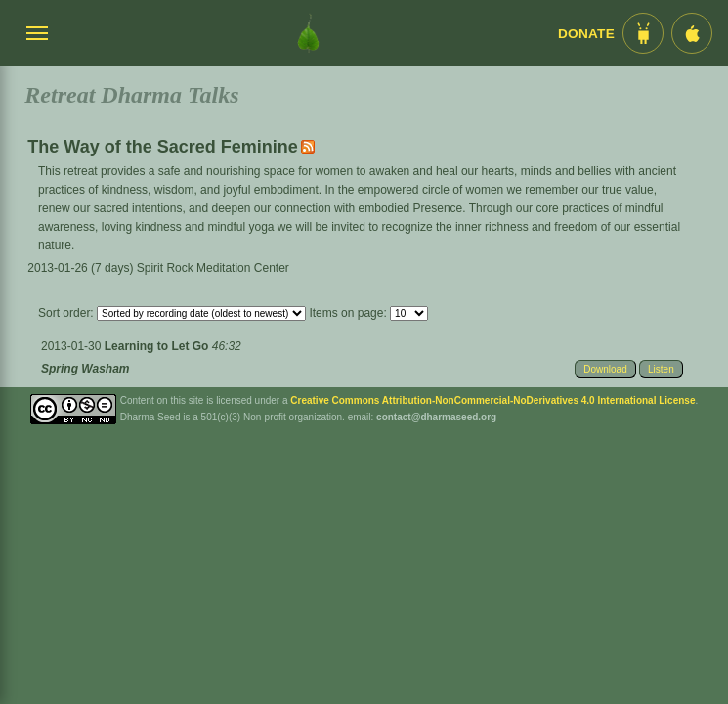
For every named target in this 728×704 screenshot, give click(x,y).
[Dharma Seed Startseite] (308, 33)
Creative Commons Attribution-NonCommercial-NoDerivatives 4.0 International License (492, 400)
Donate (586, 34)
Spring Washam (85, 369)
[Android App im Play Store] (643, 33)
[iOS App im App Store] (692, 33)
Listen (661, 369)
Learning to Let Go (158, 346)
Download (605, 369)
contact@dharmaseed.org (436, 417)
